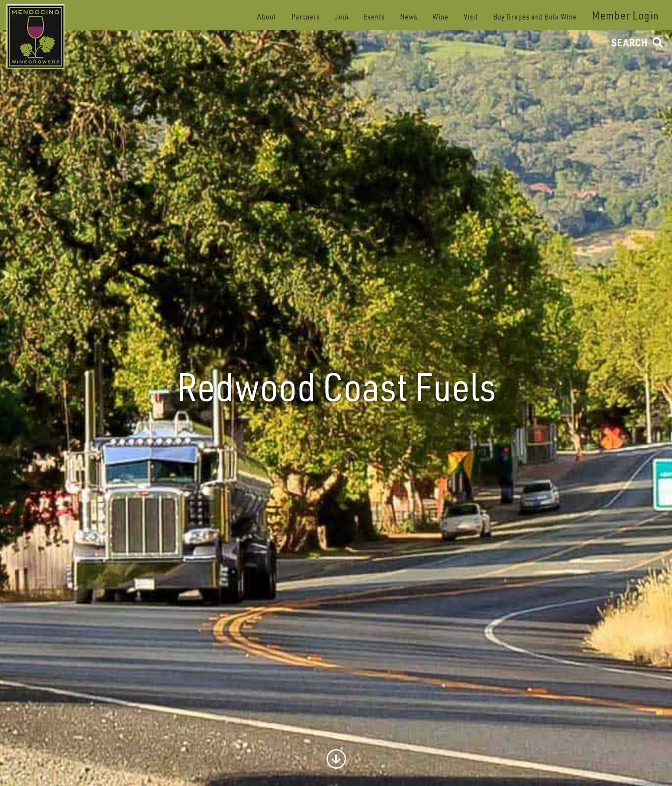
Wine (441, 17)
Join (342, 17)
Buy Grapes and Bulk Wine (535, 17)
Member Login (625, 15)
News (409, 17)
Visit (471, 17)
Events (374, 17)
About (267, 17)
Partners (306, 17)
